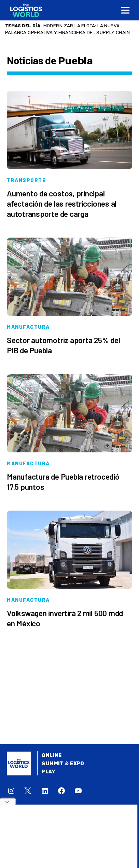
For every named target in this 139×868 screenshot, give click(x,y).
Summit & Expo (63, 764)
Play (48, 772)
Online (52, 756)
